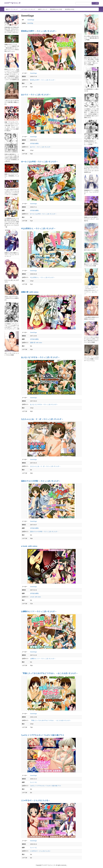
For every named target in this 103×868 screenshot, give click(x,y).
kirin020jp (30, 23)
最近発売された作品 (56, 9)
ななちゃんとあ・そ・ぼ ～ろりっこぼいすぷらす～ (42, 419)
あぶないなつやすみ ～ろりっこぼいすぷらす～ (40, 357)
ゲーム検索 (95, 3)
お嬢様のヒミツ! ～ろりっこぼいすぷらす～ (39, 611)
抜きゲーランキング (12, 9)
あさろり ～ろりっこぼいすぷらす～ (36, 95)
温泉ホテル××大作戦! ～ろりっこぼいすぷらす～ (41, 481)
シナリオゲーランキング (28, 9)
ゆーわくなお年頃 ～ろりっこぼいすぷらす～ (39, 162)
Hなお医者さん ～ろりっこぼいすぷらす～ (38, 228)
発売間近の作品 (70, 9)
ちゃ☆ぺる (33, 782)
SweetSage (31, 20)
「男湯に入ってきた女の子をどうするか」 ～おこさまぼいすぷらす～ (49, 673)
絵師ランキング (43, 9)
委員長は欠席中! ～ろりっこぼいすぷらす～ (39, 31)
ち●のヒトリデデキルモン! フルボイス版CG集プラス (43, 735)
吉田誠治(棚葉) (34, 143)
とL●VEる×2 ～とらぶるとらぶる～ (36, 800)
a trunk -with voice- (29, 546)
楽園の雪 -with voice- (30, 292)
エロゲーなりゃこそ (12, 3)
